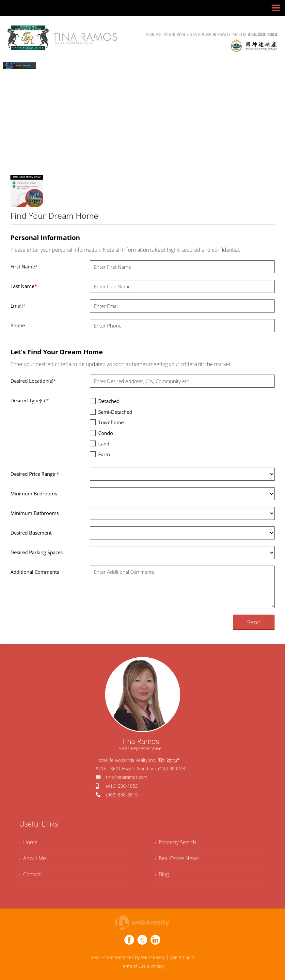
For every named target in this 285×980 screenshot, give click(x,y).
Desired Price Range (35, 474)
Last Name (24, 286)
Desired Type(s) (30, 400)
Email (18, 306)
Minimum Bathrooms (35, 513)
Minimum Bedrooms (34, 493)
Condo (101, 433)
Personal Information (45, 238)
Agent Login (182, 957)
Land (100, 443)
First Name (24, 266)
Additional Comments (35, 572)
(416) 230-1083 (122, 786)
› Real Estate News (177, 858)
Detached (105, 401)
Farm (100, 454)
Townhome (107, 422)
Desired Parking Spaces (37, 552)
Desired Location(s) (33, 381)
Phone (18, 325)
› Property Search (175, 842)
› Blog (162, 874)
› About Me (33, 858)
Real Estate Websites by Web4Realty (128, 957)
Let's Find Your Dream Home (57, 352)
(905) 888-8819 (122, 795)
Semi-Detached (111, 412)
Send (254, 622)
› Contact (30, 874)
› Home (28, 842)
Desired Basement (31, 533)
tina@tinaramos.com (127, 777)
